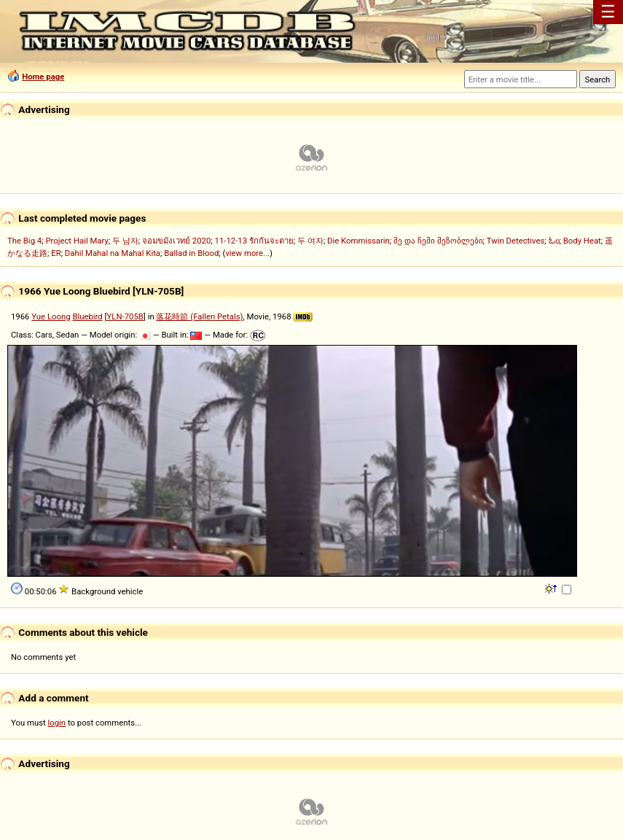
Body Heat (582, 241)
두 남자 (125, 241)
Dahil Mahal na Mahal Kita (113, 253)
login (57, 723)
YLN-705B (125, 316)
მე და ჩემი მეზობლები (438, 241)
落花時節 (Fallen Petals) (199, 316)
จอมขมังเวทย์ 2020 (176, 241)
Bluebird (87, 316)
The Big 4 (24, 241)
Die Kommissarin (358, 241)
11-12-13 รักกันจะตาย (254, 241)
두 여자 (310, 241)
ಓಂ (554, 241)
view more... (247, 253)
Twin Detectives (516, 241)
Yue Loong (51, 316)
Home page (43, 77)
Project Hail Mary (77, 241)
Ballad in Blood (191, 253)
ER (56, 253)
